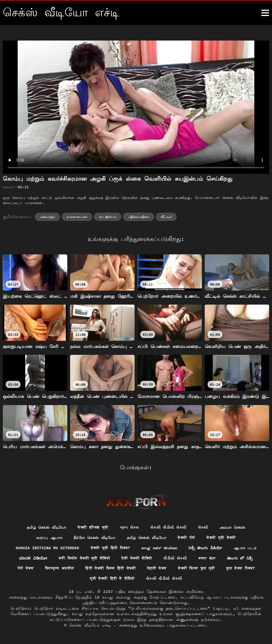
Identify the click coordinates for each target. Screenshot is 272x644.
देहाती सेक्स (198, 569)
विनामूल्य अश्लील (95, 569)
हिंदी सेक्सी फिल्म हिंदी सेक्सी (149, 569)
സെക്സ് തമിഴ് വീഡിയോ (179, 549)
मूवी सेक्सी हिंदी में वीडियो (133, 580)
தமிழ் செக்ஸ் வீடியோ (42, 528)
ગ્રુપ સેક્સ (130, 528)
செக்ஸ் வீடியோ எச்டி (91, 627)
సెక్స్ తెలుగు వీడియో (228, 549)
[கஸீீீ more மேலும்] (265, 13)
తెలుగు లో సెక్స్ (25, 569)
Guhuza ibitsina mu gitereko (60, 549)
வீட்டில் (166, 217)
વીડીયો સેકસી (216, 559)
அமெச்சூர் (47, 217)
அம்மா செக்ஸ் (237, 528)
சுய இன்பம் (108, 217)
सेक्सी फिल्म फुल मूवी (240, 569)
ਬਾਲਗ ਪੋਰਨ (249, 559)
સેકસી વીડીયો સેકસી (171, 528)
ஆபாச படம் (26, 559)
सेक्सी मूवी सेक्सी (226, 538)
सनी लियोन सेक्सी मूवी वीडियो (119, 559)
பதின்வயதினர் (139, 217)
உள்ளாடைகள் (77, 217)
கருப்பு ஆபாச (44, 538)
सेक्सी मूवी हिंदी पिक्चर (126, 549)
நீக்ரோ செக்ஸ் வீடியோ (92, 538)
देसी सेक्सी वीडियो (175, 559)
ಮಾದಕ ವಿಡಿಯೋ (64, 559)
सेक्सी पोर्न (190, 538)
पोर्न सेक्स (59, 569)
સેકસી (206, 528)
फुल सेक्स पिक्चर (81, 580)
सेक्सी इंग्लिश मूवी (92, 528)
